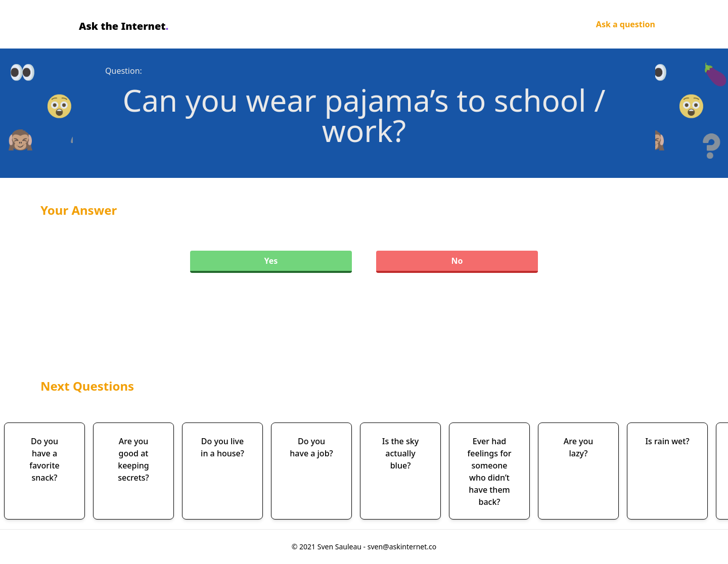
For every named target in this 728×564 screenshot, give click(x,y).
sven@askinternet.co (402, 547)
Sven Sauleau (340, 547)
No (457, 261)
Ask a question (626, 24)
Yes (271, 261)
